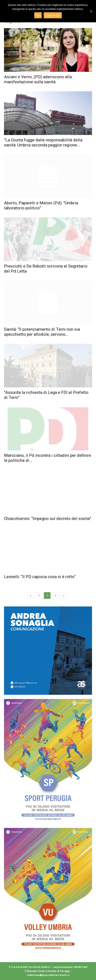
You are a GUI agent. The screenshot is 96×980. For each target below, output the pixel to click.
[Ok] (91, 11)
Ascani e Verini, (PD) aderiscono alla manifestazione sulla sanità (38, 79)
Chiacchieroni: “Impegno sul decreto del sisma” (48, 519)
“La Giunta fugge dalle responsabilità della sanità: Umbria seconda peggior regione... (43, 143)
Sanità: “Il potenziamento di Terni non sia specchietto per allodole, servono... (42, 332)
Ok (38, 15)
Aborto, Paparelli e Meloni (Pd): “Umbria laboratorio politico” (41, 205)
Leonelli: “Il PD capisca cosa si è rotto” (40, 577)
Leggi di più (53, 15)
